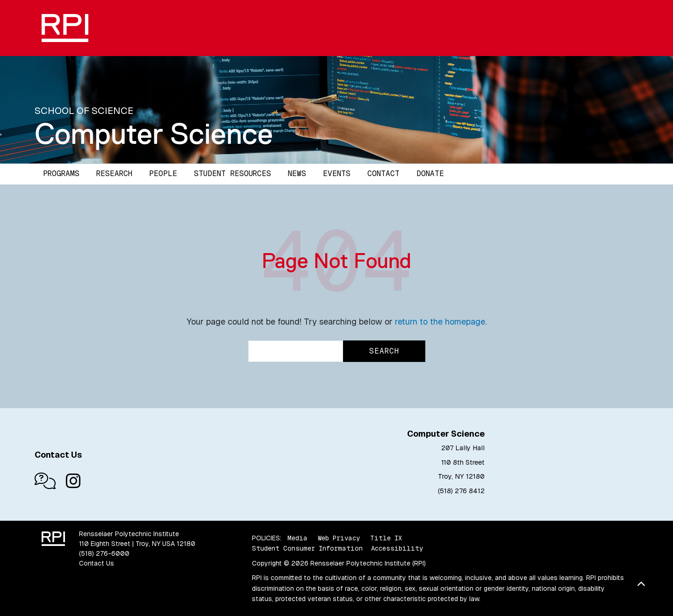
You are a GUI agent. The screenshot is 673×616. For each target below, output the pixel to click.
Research (114, 173)
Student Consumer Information (307, 548)
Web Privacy (339, 538)
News (297, 173)
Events (337, 173)
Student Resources (233, 173)
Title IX (386, 538)
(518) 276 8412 (461, 491)
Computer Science (154, 134)
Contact (383, 173)
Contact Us (97, 563)
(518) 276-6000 (104, 553)
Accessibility (397, 548)
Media (297, 538)
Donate (430, 173)
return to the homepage (440, 322)
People (163, 173)
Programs (61, 173)
